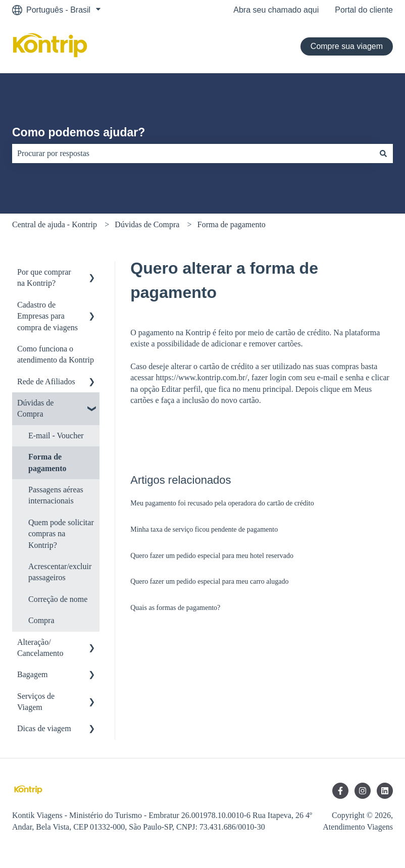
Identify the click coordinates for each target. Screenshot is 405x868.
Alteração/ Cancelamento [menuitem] (40, 648)
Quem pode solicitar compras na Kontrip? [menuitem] (61, 534)
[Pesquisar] (383, 154)
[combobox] (193, 154)
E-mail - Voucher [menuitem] (56, 436)
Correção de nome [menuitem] (58, 599)
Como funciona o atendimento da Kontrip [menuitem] (56, 354)
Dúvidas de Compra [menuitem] (35, 408)
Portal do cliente (364, 10)
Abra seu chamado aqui (276, 10)
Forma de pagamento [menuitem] (47, 462)
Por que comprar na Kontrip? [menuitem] (44, 277)
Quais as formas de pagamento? (175, 608)
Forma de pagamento (232, 224)
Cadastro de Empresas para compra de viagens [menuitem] (47, 316)
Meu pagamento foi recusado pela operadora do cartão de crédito (222, 503)
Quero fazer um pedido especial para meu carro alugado (209, 581)
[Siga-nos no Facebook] (340, 791)
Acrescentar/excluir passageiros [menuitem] (60, 572)
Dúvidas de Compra (147, 224)
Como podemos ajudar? (79, 132)
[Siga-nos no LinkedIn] (385, 791)
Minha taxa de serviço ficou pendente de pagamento (204, 529)
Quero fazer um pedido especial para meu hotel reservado (212, 556)
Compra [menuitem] (41, 620)
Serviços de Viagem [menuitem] (36, 702)
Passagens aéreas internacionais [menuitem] (56, 495)
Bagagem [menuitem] (32, 674)
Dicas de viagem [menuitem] (44, 728)
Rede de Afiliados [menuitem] (46, 381)
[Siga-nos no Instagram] (363, 791)
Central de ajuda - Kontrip (55, 224)
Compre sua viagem (347, 46)
